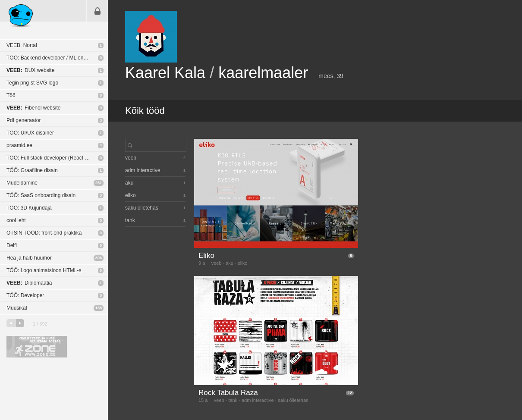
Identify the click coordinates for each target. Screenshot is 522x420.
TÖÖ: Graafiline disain (32, 170)
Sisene (97, 11)
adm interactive (258, 400)
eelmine (11, 323)
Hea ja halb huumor (29, 258)
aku (230, 263)
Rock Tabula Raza (228, 393)
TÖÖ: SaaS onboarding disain (41, 195)
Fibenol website (33, 108)
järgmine (20, 323)
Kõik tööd (145, 111)
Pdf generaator (24, 120)
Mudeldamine (22, 183)
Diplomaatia (29, 283)
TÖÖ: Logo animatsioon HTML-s (44, 270)
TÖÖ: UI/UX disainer (30, 133)
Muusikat (17, 308)
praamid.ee (19, 145)
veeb (217, 263)
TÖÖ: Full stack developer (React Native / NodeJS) (57, 158)
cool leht (16, 220)
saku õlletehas (293, 400)
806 (99, 258)
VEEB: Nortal (22, 45)
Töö (11, 95)
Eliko (206, 255)
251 (99, 183)
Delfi (12, 245)
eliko (243, 263)
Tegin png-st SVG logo (32, 83)
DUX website (30, 70)
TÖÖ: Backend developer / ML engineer (52, 58)
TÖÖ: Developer (25, 295)
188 (99, 308)
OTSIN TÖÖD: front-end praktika (44, 233)
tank (233, 400)
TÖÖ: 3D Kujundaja (29, 208)
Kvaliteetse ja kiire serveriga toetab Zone (37, 347)
